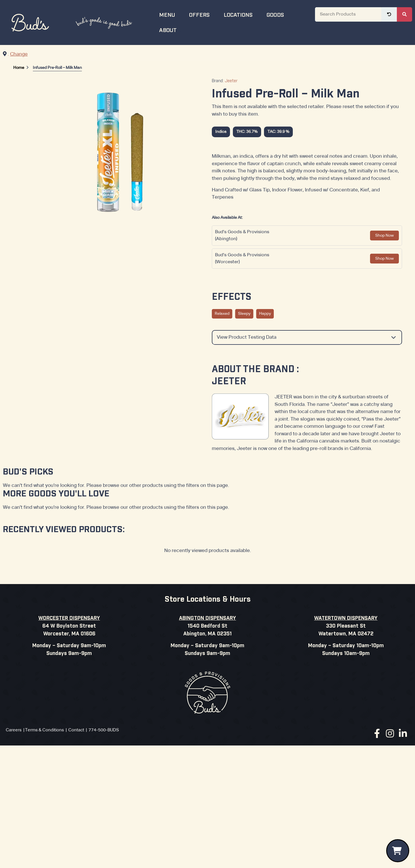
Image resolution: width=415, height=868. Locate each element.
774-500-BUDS (104, 730)
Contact (76, 730)
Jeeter (231, 81)
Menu (171, 14)
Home (19, 68)
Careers (14, 730)
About (171, 30)
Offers (203, 14)
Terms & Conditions (45, 730)
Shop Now (384, 236)
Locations (242, 14)
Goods (279, 14)
